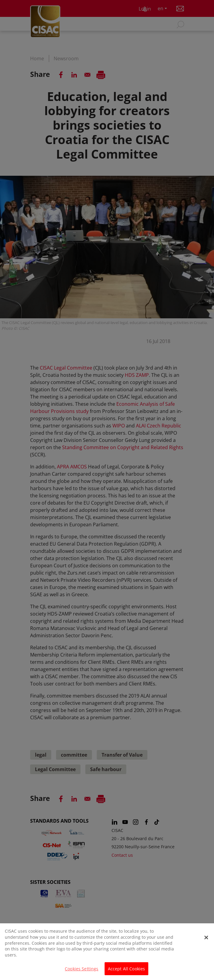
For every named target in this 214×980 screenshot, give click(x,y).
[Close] (206, 940)
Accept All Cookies (127, 971)
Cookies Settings (82, 971)
